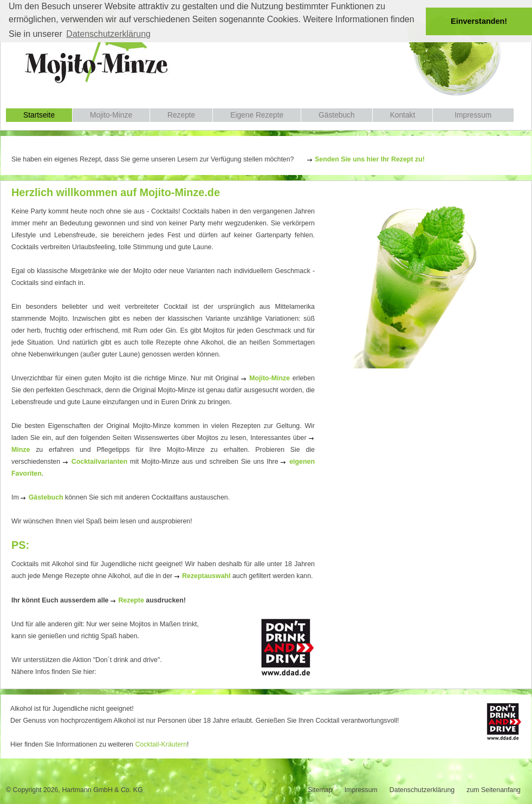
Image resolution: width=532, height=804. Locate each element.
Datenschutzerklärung (422, 790)
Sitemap (320, 790)
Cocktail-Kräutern (161, 744)
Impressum (473, 115)
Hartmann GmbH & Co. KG (102, 790)
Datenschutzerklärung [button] (108, 34)
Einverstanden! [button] (479, 21)
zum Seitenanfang (494, 790)
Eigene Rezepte (257, 115)
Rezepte (181, 115)
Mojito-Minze (111, 115)
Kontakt (403, 115)
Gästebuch (337, 115)
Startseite (39, 115)
